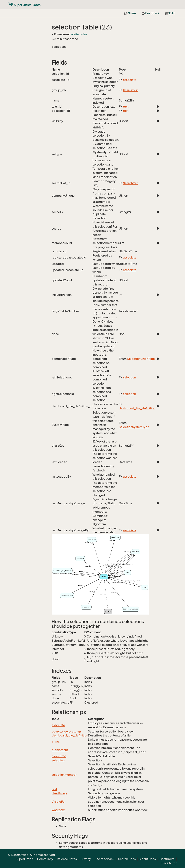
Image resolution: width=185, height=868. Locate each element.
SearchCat (130, 183)
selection (129, 377)
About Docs (148, 859)
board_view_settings (67, 731)
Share (130, 13)
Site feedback (105, 859)
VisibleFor (59, 802)
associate (130, 80)
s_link (56, 742)
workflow (58, 810)
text (126, 107)
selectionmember (64, 775)
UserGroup (131, 90)
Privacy (86, 859)
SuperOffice (24, 859)
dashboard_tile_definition (137, 408)
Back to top (169, 863)
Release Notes (67, 859)
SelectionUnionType (141, 359)
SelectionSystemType (134, 427)
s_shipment (60, 750)
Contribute (167, 859)
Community (45, 859)
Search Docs (127, 859)
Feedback (151, 13)
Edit (170, 13)
